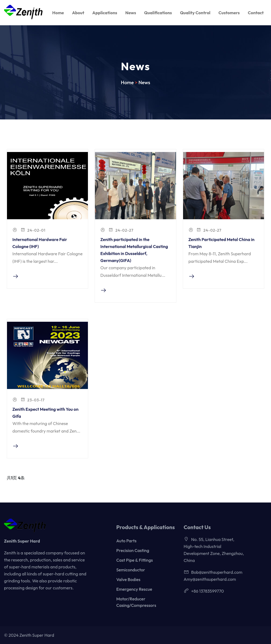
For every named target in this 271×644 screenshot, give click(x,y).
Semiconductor (131, 570)
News (131, 13)
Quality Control (195, 13)
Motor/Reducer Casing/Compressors (136, 602)
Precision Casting (133, 550)
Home (58, 13)
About (78, 13)
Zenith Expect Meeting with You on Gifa (45, 413)
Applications (105, 13)
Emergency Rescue (134, 589)
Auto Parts (126, 541)
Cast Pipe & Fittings (135, 560)
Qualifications (158, 13)
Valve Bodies (129, 579)
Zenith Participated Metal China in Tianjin (222, 243)
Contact (256, 13)
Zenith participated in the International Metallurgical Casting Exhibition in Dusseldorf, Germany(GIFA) (134, 250)
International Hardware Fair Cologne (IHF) (40, 243)
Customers (229, 13)
